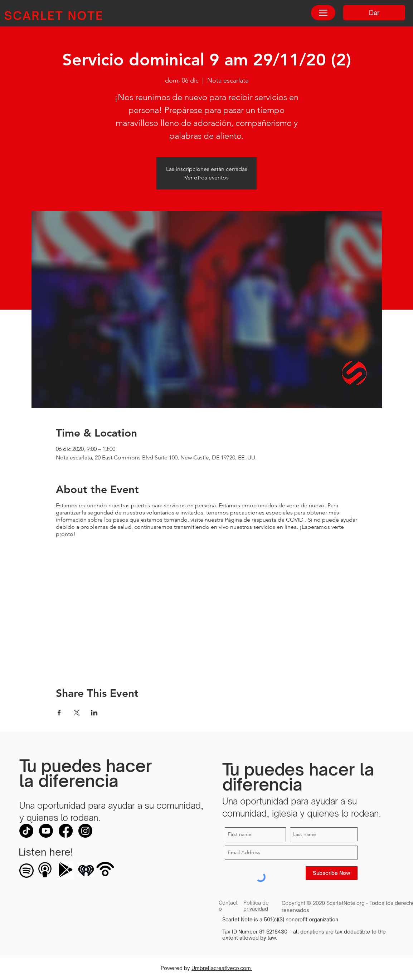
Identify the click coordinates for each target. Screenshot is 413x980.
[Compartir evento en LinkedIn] (94, 713)
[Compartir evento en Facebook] (59, 713)
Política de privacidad (256, 906)
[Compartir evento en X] (77, 713)
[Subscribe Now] (332, 873)
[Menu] (323, 13)
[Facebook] (66, 831)
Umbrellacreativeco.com (222, 968)
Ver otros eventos (207, 178)
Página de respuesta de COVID (264, 520)
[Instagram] (85, 831)
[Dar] (374, 13)
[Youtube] (46, 831)
